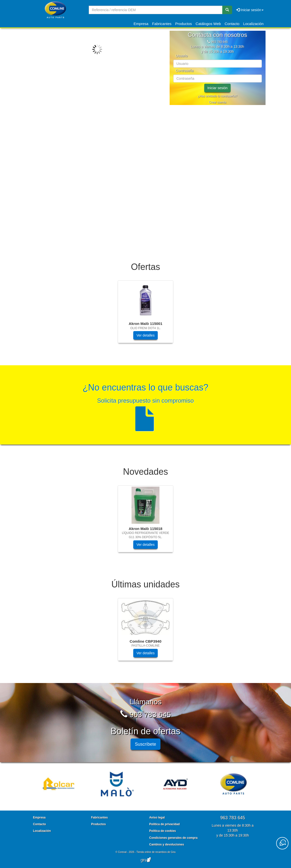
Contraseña (185, 71)
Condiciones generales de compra (173, 838)
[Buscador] (156, 10)
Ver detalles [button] (145, 335)
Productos (184, 24)
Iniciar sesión (218, 88)
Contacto (232, 24)
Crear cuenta (217, 102)
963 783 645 (219, 42)
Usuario (182, 56)
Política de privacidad (165, 824)
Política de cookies (163, 831)
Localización (253, 24)
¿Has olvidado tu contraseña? (217, 96)
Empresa (141, 24)
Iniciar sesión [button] (250, 10)
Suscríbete (145, 744)
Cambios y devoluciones (167, 844)
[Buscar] (227, 10)
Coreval (122, 852)
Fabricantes (162, 24)
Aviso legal (157, 817)
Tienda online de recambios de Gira (156, 852)
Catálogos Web (208, 24)
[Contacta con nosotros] (282, 843)
